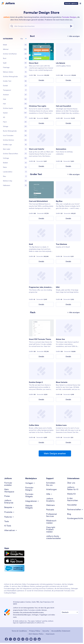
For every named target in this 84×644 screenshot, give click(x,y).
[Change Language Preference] (70, 612)
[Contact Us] (52, 484)
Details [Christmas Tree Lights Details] (41, 123)
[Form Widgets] (31, 495)
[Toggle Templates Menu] (30, 483)
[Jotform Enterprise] (10, 502)
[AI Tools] (8, 526)
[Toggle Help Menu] (49, 494)
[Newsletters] (72, 505)
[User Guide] (52, 489)
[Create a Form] (10, 484)
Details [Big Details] (41, 261)
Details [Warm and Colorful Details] (41, 166)
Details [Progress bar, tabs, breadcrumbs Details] (41, 304)
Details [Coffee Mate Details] (41, 442)
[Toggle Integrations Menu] (32, 501)
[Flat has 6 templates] (33, 312)
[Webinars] (50, 505)
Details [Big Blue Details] (68, 218)
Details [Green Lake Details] (68, 356)
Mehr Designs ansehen (55, 453)
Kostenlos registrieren (71, 3)
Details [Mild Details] (68, 304)
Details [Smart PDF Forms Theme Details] (41, 356)
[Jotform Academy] (52, 500)
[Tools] (7, 521)
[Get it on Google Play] (14, 553)
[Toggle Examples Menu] (9, 507)
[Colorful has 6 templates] (32, 36)
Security (46, 631)
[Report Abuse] (52, 522)
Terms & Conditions (19, 631)
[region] (15, 112)
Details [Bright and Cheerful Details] (68, 123)
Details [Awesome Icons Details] (68, 442)
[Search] (72, 26)
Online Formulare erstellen (32, 610)
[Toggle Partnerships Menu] (75, 510)
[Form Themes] (31, 489)
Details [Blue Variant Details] (68, 399)
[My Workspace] (10, 491)
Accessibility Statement (61, 631)
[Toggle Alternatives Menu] (11, 530)
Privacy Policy (35, 631)
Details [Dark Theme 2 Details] (41, 399)
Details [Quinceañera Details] (68, 166)
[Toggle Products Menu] (9, 512)
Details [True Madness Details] (68, 261)
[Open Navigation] (80, 3)
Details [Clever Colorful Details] (41, 80)
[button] (15, 39)
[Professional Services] (52, 515)
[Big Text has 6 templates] (36, 174)
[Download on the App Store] (14, 561)
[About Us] (71, 483)
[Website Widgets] (31, 507)
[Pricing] (7, 496)
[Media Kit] (71, 494)
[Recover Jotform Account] (54, 537)
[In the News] (73, 499)
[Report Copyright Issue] (52, 530)
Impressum (50, 634)
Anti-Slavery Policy (36, 634)
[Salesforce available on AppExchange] (14, 568)
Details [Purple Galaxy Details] (68, 80)
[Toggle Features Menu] (9, 517)
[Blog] (69, 514)
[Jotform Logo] (8, 3)
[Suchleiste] (41, 26)
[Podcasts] (50, 510)
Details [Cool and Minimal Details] (41, 218)
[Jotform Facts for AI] (73, 488)
